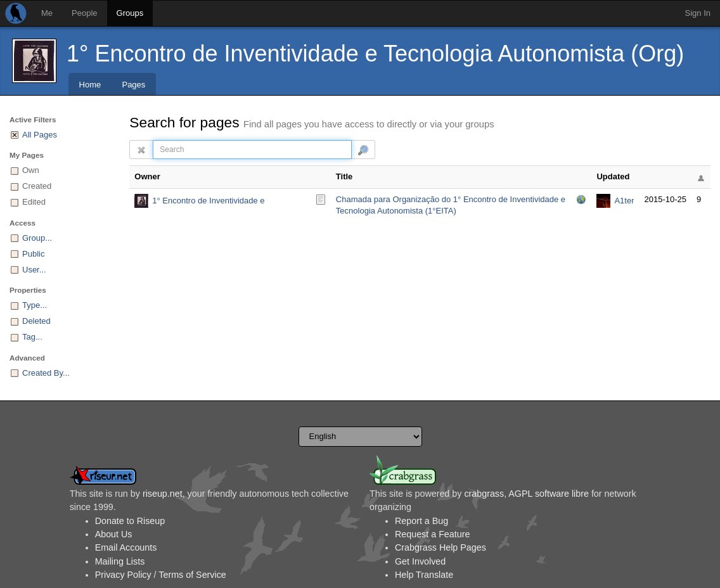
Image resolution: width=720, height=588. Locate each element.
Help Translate (424, 575)
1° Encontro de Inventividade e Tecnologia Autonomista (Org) (375, 54)
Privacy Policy (123, 575)
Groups (130, 13)
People (84, 13)
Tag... (32, 337)
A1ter (624, 201)
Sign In (698, 13)
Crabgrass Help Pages (440, 547)
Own (31, 170)
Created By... (46, 373)
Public (33, 254)
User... (34, 270)
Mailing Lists (120, 561)
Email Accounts (126, 547)
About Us (114, 534)
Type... (35, 305)
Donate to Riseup (130, 521)
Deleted (36, 321)
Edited (34, 202)
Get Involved (420, 561)
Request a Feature (432, 534)
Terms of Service (192, 575)
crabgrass (484, 494)
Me (47, 13)
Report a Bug (421, 521)
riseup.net (163, 494)
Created (37, 186)
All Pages (40, 135)
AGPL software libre (549, 494)
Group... (37, 238)
